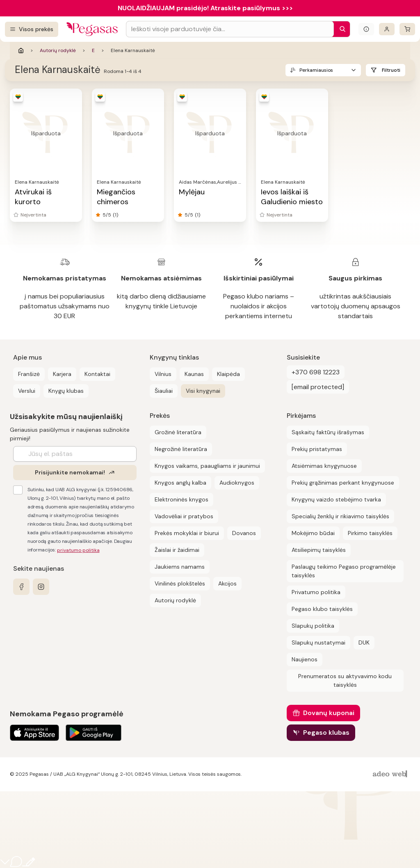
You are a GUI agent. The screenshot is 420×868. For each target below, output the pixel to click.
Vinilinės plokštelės (180, 583)
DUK (364, 642)
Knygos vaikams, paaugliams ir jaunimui (207, 466)
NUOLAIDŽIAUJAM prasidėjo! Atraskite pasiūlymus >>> (205, 8)
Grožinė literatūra (178, 432)
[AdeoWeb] (391, 774)
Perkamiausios (316, 70)
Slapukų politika (313, 626)
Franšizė (29, 374)
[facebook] (21, 587)
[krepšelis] (407, 29)
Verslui (27, 391)
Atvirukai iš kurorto (33, 197)
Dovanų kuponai (329, 713)
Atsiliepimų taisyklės (319, 550)
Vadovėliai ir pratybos (184, 516)
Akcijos (227, 583)
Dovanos (244, 533)
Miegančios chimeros (116, 197)
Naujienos (305, 659)
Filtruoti (391, 70)
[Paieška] (340, 29)
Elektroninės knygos (181, 499)
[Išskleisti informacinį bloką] (366, 29)
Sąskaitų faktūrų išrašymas (328, 432)
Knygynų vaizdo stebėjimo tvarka (336, 499)
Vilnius (163, 374)
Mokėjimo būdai (313, 533)
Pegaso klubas (326, 732)
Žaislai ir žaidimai (177, 550)
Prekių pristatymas (317, 449)
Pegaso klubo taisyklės (322, 609)
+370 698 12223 (316, 372)
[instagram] (41, 587)
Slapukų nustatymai (318, 642)
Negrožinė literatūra (181, 449)
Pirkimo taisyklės (370, 533)
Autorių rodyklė (58, 50)
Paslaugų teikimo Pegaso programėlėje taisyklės (344, 571)
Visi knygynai (203, 391)
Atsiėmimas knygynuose (324, 466)
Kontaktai (97, 374)
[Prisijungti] (387, 29)
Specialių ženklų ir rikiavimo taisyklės (340, 516)
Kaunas (194, 374)
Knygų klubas (66, 391)
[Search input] (230, 29)
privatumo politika (78, 550)
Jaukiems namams (180, 567)
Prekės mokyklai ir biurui (187, 533)
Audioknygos (237, 483)
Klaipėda (228, 374)
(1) (115, 215)
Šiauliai (164, 391)
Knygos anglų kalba (180, 483)
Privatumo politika (316, 592)
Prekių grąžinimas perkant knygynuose (343, 483)
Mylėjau (192, 192)
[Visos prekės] (32, 29)
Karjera (62, 374)
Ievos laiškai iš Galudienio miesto (292, 197)
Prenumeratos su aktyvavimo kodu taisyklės (345, 680)
